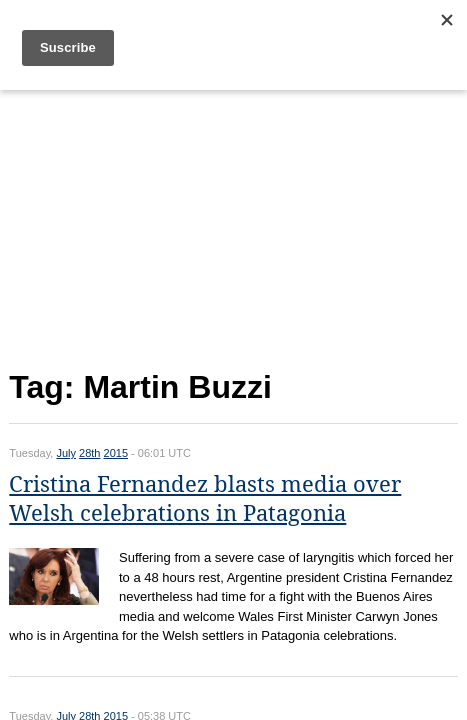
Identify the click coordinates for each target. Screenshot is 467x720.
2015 (116, 453)
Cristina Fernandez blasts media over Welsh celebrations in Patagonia (205, 499)
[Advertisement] (233, 225)
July (66, 453)
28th (89, 453)
